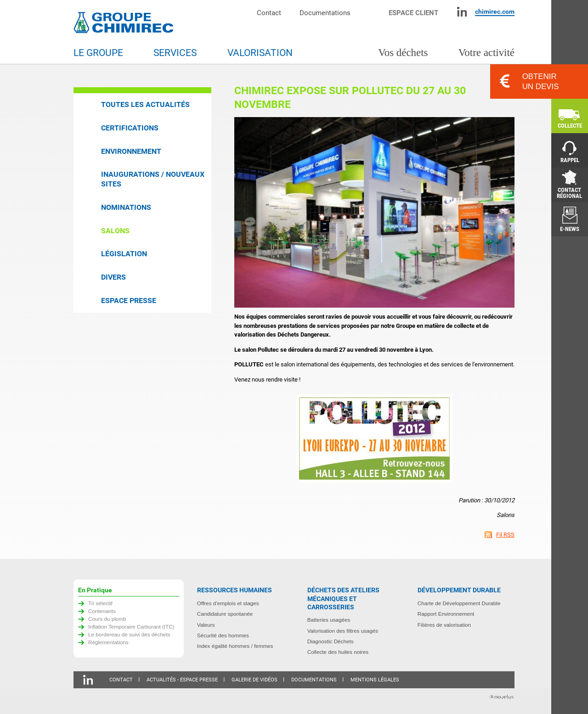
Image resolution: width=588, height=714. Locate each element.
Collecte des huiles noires (338, 652)
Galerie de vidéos (254, 680)
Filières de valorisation (444, 625)
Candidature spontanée (225, 614)
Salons (115, 231)
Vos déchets (403, 53)
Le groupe (98, 53)
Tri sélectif (100, 603)
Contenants (102, 611)
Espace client (413, 13)
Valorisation (260, 53)
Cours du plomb (107, 619)
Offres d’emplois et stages (228, 603)
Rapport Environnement (446, 614)
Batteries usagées (329, 620)
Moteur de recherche (374, 12)
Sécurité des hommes (223, 635)
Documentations (325, 13)
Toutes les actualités (145, 104)
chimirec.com (495, 11)
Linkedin (462, 12)
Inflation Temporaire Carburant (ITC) (131, 627)
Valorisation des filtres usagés (343, 631)
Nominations (126, 207)
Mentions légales (375, 680)
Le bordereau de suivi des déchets (129, 634)
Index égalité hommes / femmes (235, 646)
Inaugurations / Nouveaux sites (153, 179)
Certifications (130, 128)
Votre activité (486, 53)
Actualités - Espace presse (182, 680)
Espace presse (129, 301)
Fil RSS (505, 535)
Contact (269, 13)
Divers (113, 277)
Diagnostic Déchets (331, 641)
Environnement (131, 151)
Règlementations (108, 642)
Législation (124, 254)
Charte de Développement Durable (459, 603)
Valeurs (206, 625)
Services (175, 53)
